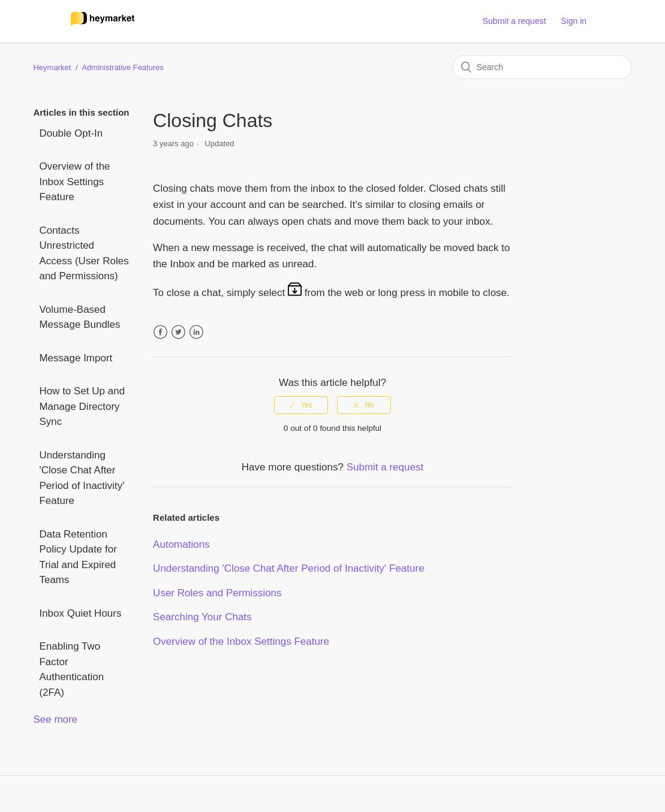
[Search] (542, 67)
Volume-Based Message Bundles (79, 317)
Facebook (160, 332)
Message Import (76, 358)
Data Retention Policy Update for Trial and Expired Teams (78, 557)
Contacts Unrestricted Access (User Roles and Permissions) (84, 253)
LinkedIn (196, 332)
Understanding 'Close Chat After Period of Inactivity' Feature (82, 478)
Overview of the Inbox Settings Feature (74, 182)
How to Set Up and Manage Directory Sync (82, 406)
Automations (181, 544)
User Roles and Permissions (217, 593)
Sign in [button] (574, 21)
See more (55, 719)
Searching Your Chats (202, 617)
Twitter (178, 332)
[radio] (301, 405)
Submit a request (514, 21)
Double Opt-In (71, 133)
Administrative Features (123, 67)
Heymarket (52, 67)
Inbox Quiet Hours (80, 613)
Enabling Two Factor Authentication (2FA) (71, 669)
